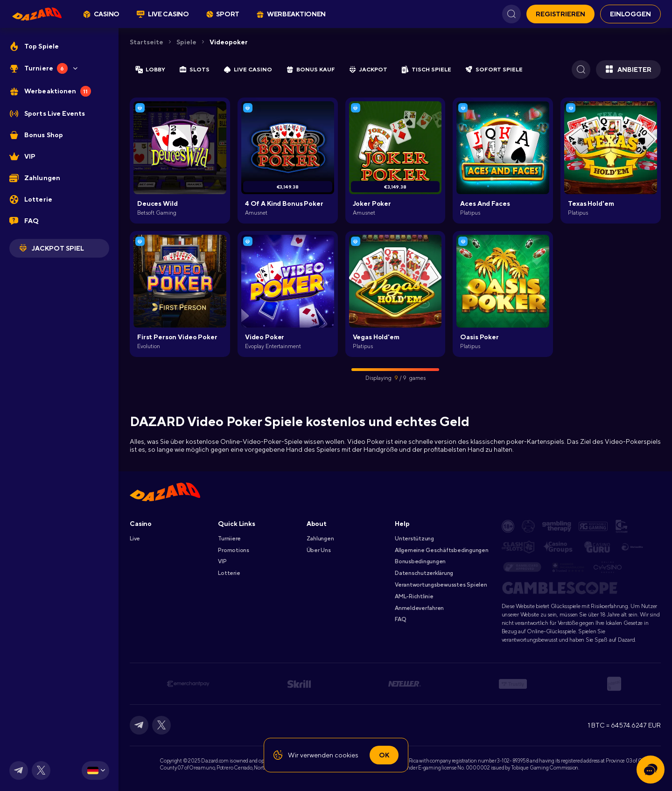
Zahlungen (320, 539)
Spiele (186, 42)
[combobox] (95, 770)
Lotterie (229, 573)
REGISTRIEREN (560, 14)
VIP (222, 561)
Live (135, 539)
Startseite (147, 42)
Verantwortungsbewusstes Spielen (441, 585)
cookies (346, 755)
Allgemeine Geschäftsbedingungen (442, 550)
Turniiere (229, 539)
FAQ (400, 619)
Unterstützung (414, 539)
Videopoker (229, 42)
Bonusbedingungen (420, 561)
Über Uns (319, 550)
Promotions (234, 550)
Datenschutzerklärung (424, 573)
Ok (384, 755)
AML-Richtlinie (414, 596)
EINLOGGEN (630, 14)
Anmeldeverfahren (419, 608)
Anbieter (628, 70)
